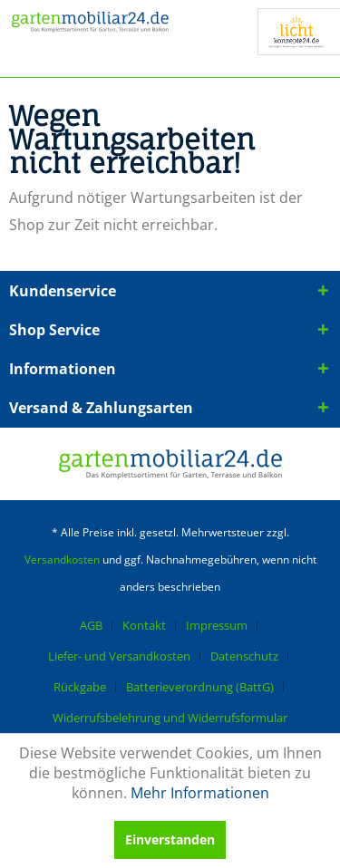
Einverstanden (170, 839)
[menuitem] (98, 625)
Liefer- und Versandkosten (119, 656)
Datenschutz (244, 656)
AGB (91, 625)
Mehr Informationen (200, 793)
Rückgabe (80, 687)
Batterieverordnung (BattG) (200, 687)
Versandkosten (62, 559)
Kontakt (144, 625)
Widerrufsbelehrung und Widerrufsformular (170, 718)
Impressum (217, 625)
